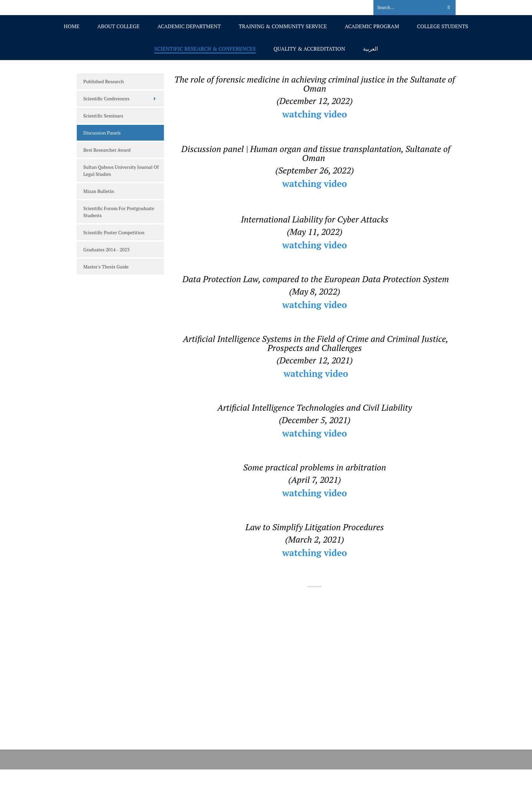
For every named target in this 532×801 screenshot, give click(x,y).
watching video (315, 114)
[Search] (404, 8)
